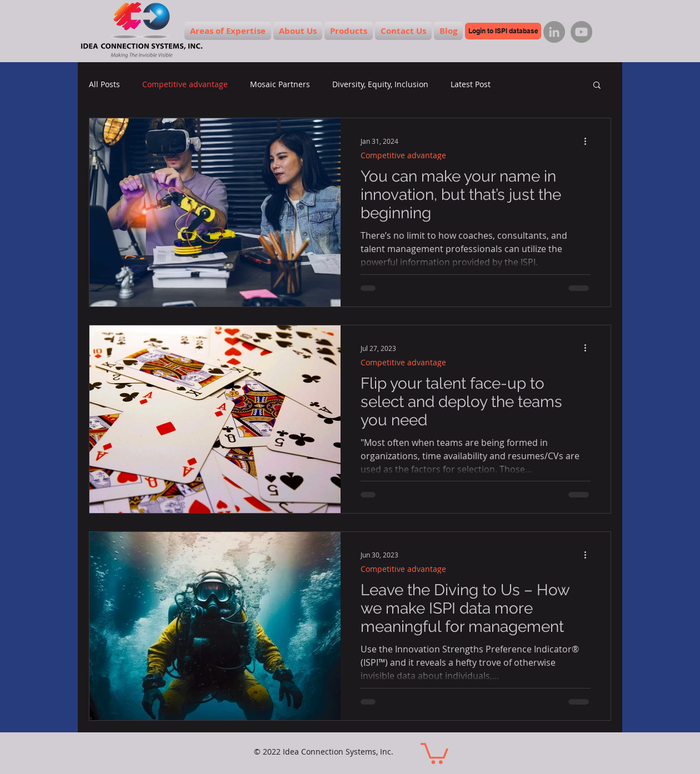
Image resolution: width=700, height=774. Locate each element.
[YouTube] (581, 32)
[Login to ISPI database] (503, 31)
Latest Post (471, 84)
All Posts (104, 84)
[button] (597, 86)
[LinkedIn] (554, 32)
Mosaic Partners (280, 84)
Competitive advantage (185, 84)
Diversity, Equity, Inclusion (380, 84)
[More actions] (589, 141)
